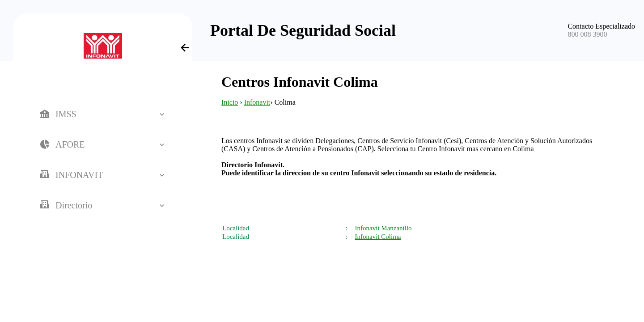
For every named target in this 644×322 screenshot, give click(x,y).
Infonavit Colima (378, 237)
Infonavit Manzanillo (383, 228)
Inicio (230, 102)
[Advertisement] (356, 204)
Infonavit (257, 102)
